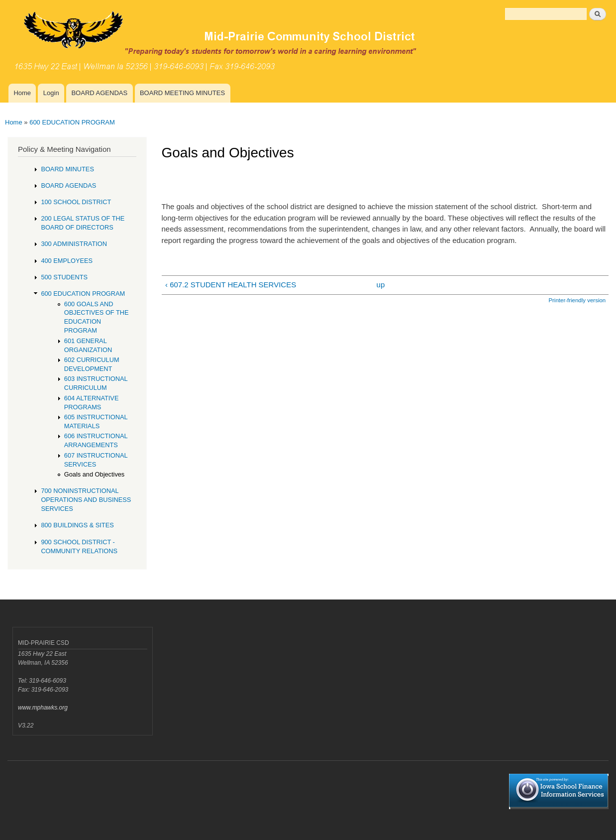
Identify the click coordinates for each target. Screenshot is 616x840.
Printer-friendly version (577, 300)
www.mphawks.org (43, 708)
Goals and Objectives (94, 474)
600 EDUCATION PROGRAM (72, 122)
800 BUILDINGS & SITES (77, 525)
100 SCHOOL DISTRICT (76, 202)
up (381, 285)
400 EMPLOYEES (67, 261)
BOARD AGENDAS (99, 93)
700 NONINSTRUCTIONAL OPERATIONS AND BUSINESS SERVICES (86, 500)
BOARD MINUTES (67, 169)
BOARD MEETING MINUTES (182, 93)
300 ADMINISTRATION (74, 244)
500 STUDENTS (64, 277)
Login (51, 93)
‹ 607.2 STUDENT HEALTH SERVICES (231, 285)
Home (22, 93)
